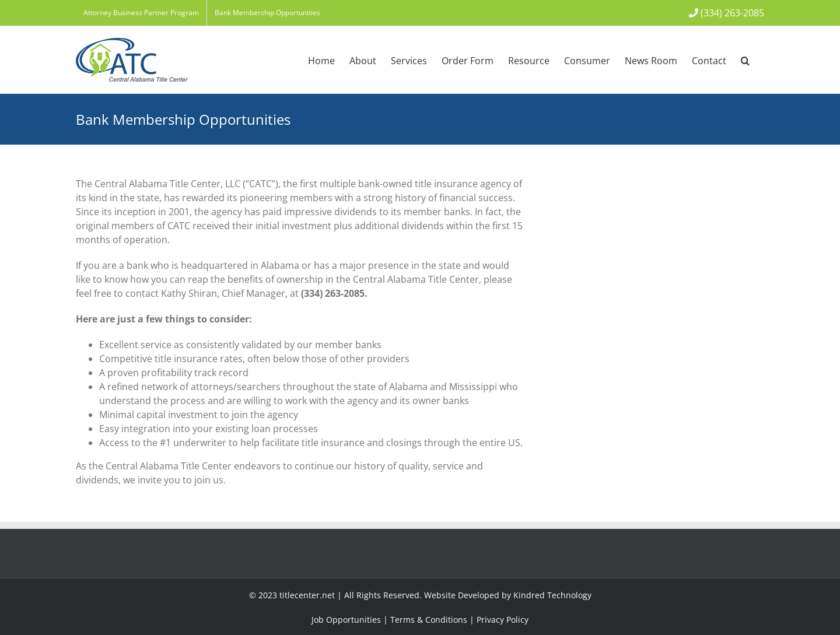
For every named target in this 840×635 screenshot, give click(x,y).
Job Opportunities (346, 620)
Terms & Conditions (429, 620)
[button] (745, 60)
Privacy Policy (503, 620)
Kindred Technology (552, 595)
